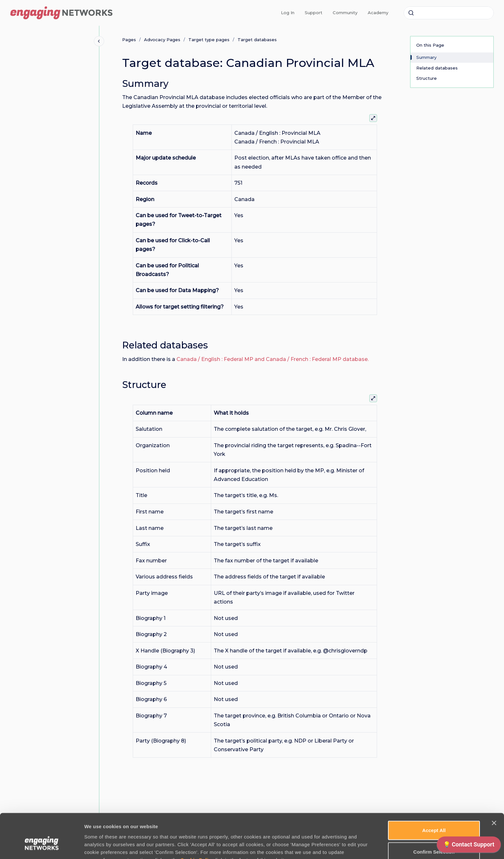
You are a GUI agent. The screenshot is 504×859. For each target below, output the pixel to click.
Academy (378, 13)
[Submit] (411, 13)
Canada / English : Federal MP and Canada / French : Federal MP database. (273, 359)
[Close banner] (494, 789)
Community (345, 13)
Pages (129, 40)
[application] (469, 846)
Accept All (434, 796)
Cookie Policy (197, 825)
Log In (288, 13)
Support (314, 13)
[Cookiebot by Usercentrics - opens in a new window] (42, 846)
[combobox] (449, 13)
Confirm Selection (434, 818)
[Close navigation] (99, 41)
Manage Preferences (346, 846)
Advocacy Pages (162, 40)
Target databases (257, 40)
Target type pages (209, 40)
